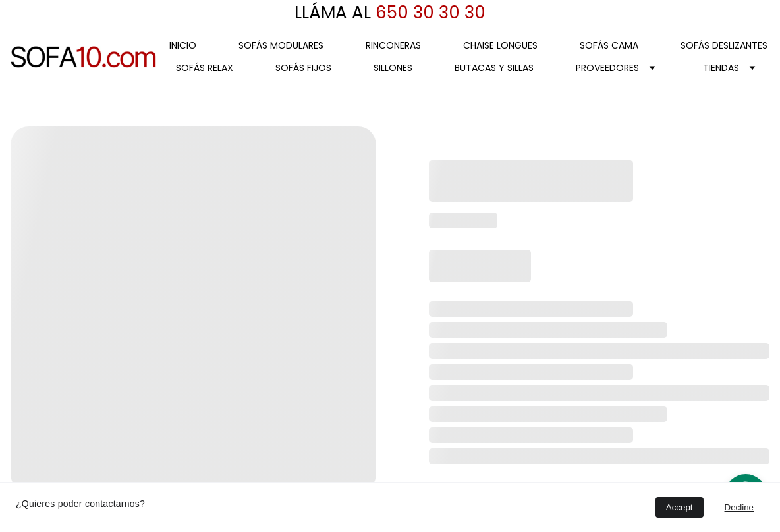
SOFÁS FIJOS (303, 68)
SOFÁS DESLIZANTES (724, 45)
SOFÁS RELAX (205, 68)
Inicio (183, 45)
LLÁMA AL (333, 13)
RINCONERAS (393, 45)
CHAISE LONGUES (500, 45)
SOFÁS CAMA (609, 45)
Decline (739, 507)
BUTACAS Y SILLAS (494, 68)
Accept (680, 507)
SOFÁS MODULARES (281, 45)
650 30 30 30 (428, 13)
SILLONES (393, 68)
